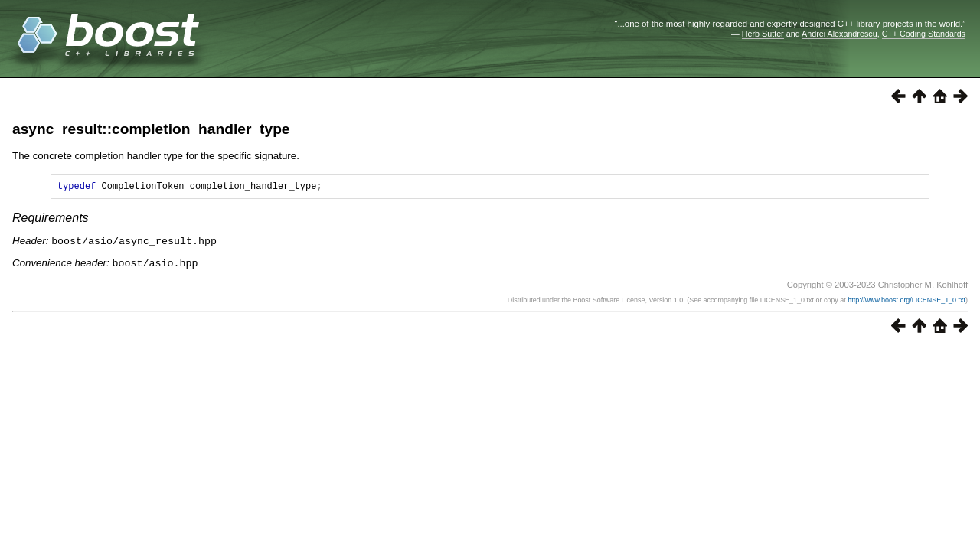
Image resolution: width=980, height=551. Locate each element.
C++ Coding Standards (924, 34)
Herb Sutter (763, 34)
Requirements (51, 220)
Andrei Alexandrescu (840, 34)
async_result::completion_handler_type (151, 129)
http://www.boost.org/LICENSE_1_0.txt (906, 301)
